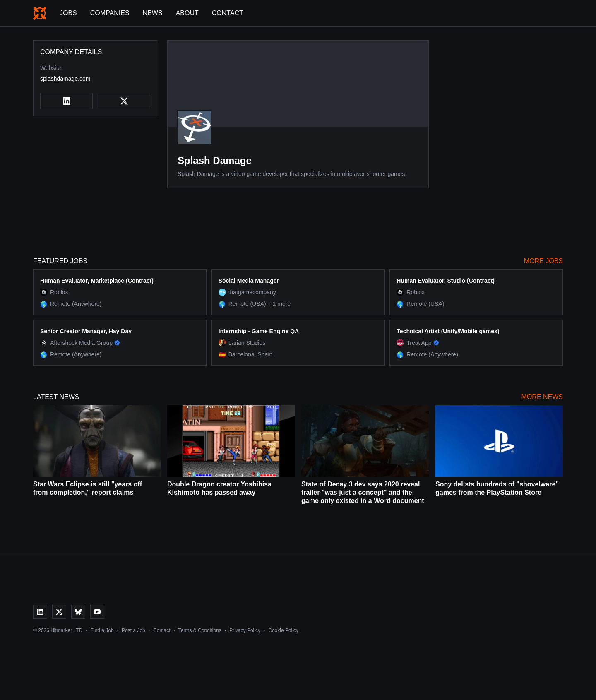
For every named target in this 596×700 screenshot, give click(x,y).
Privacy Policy (245, 630)
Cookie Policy (283, 630)
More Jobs (543, 261)
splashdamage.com (65, 79)
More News (542, 397)
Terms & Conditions (200, 630)
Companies (110, 13)
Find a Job (102, 630)
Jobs (68, 13)
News (153, 13)
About (187, 13)
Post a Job (133, 630)
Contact (228, 13)
